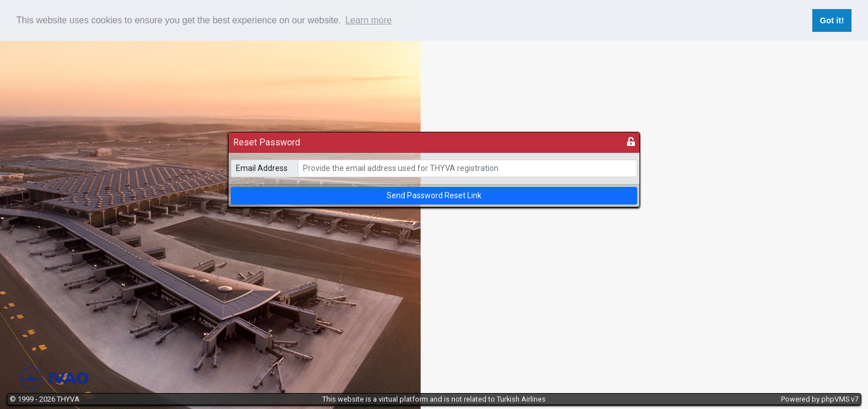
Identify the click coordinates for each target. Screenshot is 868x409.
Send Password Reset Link (434, 195)
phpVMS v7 (840, 399)
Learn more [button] (368, 20)
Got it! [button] (832, 20)
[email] (467, 168)
